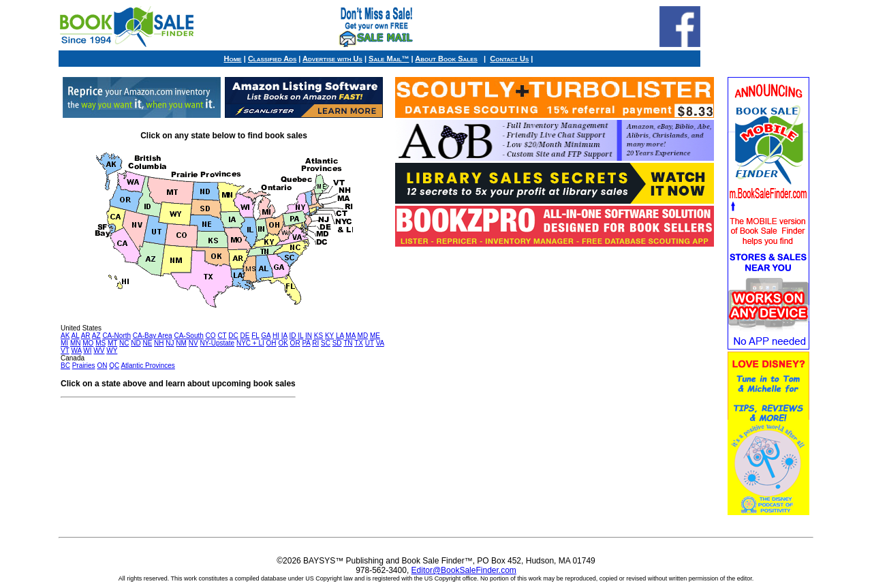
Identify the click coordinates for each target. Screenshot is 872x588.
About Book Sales (446, 59)
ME (375, 336)
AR (86, 336)
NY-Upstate (217, 343)
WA (76, 351)
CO (211, 336)
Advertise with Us (332, 59)
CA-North (116, 336)
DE (245, 336)
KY (329, 336)
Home (233, 59)
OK (283, 343)
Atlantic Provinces (147, 366)
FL (255, 336)
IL (300, 336)
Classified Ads (272, 59)
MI (64, 343)
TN (348, 343)
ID (292, 336)
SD (337, 343)
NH (159, 343)
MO (88, 343)
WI (87, 351)
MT (112, 343)
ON (102, 366)
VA (380, 343)
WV (99, 351)
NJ (170, 343)
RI (315, 343)
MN (76, 343)
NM (181, 343)
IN (309, 336)
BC (65, 366)
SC (326, 343)
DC (233, 336)
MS (100, 343)
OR (295, 343)
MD (363, 336)
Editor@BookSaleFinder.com (464, 570)
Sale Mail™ (389, 59)
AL (76, 336)
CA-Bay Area (153, 336)
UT (370, 343)
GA (266, 336)
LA (340, 336)
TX (359, 343)
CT (222, 336)
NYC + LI (250, 343)
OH (271, 343)
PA (306, 343)
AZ (96, 336)
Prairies (84, 366)
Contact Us (509, 59)
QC (114, 366)
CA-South (188, 336)
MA (350, 336)
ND (136, 343)
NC (124, 343)
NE (147, 343)
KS (318, 336)
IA (284, 336)
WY (112, 351)
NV (193, 343)
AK (65, 336)
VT (65, 351)
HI (276, 336)
